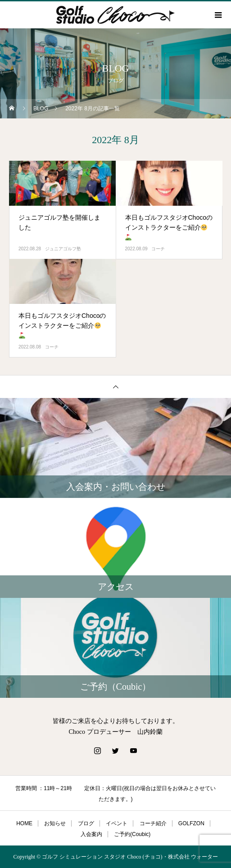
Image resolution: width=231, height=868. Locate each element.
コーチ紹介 (153, 823)
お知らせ (55, 823)
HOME (24, 823)
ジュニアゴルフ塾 (63, 249)
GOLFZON (191, 823)
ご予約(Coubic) (132, 834)
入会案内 (91, 834)
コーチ (158, 249)
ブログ (86, 823)
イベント (117, 823)
